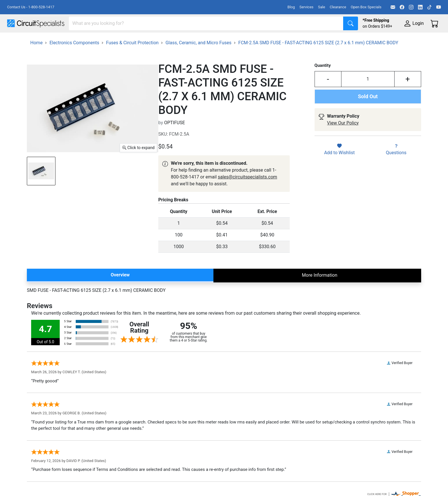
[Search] (206, 23)
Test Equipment (91, 40)
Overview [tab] (120, 291)
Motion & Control (255, 40)
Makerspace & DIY (178, 40)
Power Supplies (134, 40)
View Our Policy (343, 139)
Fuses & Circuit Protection (132, 59)
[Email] (393, 7)
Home (36, 59)
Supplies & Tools (360, 40)
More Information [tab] (320, 291)
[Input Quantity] (368, 95)
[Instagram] (411, 7)
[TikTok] (429, 7)
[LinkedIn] (420, 7)
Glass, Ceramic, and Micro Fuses (198, 59)
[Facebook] (402, 7)
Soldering (218, 40)
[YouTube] (439, 7)
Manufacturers (50, 40)
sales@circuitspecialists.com (247, 193)
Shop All (16, 40)
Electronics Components (308, 40)
